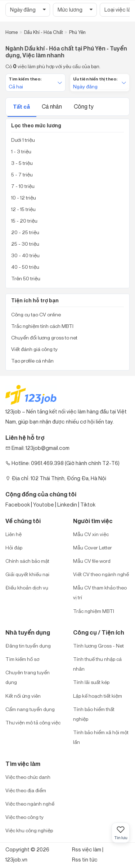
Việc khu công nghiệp (29, 830)
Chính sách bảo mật (27, 561)
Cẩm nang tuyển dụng (30, 709)
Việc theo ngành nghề (30, 804)
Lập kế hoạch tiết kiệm (98, 696)
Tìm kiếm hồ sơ (22, 659)
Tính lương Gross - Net (98, 646)
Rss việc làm (87, 849)
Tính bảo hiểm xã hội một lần (101, 737)
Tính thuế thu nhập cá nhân (97, 664)
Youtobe (44, 505)
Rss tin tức (85, 860)
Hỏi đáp (14, 547)
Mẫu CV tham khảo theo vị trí (100, 592)
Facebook (18, 505)
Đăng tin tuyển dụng (28, 646)
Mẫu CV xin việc (91, 534)
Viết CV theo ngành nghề (101, 574)
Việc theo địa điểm (26, 790)
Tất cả (22, 107)
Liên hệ (13, 534)
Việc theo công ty (24, 817)
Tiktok (88, 505)
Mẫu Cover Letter (93, 547)
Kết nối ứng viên (23, 696)
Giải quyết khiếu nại (27, 574)
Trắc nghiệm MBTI (94, 611)
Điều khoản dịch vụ (27, 588)
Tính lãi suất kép (91, 682)
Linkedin (67, 505)
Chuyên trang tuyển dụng (28, 677)
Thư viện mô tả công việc (33, 722)
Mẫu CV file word (92, 561)
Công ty (84, 106)
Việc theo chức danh (28, 777)
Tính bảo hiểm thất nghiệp (94, 714)
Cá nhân (52, 106)
